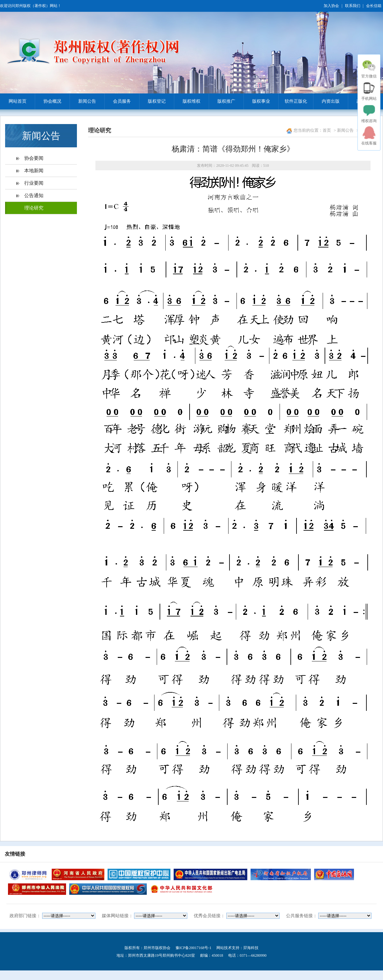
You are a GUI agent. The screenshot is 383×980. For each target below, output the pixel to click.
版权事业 (257, 101)
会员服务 (118, 101)
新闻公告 (83, 101)
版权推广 (222, 101)
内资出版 (326, 101)
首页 (327, 130)
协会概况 (48, 101)
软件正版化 (293, 101)
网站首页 (18, 101)
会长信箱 (374, 6)
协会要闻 (34, 158)
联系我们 (353, 6)
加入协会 (331, 6)
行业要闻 (34, 183)
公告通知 (34, 195)
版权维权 (187, 101)
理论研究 (34, 208)
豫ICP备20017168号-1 (194, 948)
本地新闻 (34, 171)
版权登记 (152, 101)
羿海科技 (251, 948)
